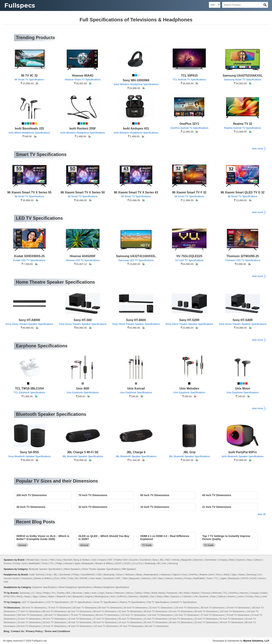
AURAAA (122, 597)
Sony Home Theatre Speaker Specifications (29, 324)
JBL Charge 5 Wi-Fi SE (83, 452)
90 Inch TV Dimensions (157, 626)
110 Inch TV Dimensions (106, 626)
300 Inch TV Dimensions (30, 615)
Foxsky (17, 563)
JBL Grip (189, 452)
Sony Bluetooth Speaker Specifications (29, 456)
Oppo (234, 575)
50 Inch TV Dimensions (156, 622)
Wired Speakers (72, 569)
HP (155, 578)
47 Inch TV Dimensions (105, 619)
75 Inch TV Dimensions (238, 615)
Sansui (109, 593)
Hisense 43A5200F (83, 256)
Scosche (134, 560)
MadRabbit (34, 563)
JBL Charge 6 (136, 452)
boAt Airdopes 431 (136, 128)
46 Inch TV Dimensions (54, 619)
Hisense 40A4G (83, 76)
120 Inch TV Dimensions (187, 608)
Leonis (240, 597)
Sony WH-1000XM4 (136, 80)
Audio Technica (37, 575)
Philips (59, 563)
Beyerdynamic (151, 575)
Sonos (44, 560)
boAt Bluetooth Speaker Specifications (243, 456)
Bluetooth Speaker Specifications (46, 569)
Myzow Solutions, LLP (256, 641)
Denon (120, 575)
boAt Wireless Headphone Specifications (83, 133)
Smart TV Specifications (106, 602)
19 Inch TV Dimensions (54, 626)
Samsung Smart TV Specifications (243, 80)
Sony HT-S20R (189, 320)
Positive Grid (121, 560)
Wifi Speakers (129, 569)
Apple (77, 563)
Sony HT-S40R (243, 320)
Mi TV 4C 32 (29, 76)
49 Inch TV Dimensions (231, 622)
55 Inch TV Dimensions (130, 619)
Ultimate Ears (32, 560)
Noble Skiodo (158, 593)
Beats (139, 575)
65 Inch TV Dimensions (85, 608)
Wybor (51, 597)
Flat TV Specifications (158, 602)
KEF (110, 560)
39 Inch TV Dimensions (105, 622)
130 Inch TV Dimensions (232, 611)
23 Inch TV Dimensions (29, 622)
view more (259, 149)
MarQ (226, 575)
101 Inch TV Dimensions (133, 615)
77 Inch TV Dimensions (29, 611)
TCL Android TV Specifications (189, 80)
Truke (71, 578)
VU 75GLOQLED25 (189, 256)
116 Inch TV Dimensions (187, 615)
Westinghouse (102, 597)
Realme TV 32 (243, 124)
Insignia (88, 597)
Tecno (219, 575)
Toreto (45, 563)
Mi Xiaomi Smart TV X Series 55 (29, 192)
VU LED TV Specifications (189, 260)
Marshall (68, 560)
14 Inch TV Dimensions (130, 622)
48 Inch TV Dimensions (181, 622)
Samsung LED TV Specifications (136, 260)
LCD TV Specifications (57, 602)
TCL (52, 563)
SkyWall (144, 597)
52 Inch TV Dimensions (130, 611)
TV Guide (147, 545)
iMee (167, 597)
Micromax (77, 593)
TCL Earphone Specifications (29, 392)
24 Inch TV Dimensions (29, 619)
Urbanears (165, 575)
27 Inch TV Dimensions (212, 615)
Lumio (264, 597)
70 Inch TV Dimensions (60, 608)
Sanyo (27, 597)
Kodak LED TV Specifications (29, 260)
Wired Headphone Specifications (75, 587)
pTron (140, 563)
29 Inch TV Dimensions (181, 619)
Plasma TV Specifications (132, 602)
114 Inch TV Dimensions (160, 615)
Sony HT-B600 (136, 320)
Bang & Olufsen (82, 560)
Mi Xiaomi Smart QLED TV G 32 (243, 192)
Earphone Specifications (44, 587)
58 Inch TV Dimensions (206, 611)
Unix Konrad (136, 388)
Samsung (173, 563)
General (22, 545)
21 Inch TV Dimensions (156, 619)
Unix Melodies (189, 388)
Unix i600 (83, 388)
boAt (24, 563)
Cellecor (258, 560)
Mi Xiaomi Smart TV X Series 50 (83, 192)
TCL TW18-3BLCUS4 (29, 388)
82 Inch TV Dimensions (80, 611)
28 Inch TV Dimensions (80, 622)
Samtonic (204, 597)
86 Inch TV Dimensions (54, 611)
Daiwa (43, 597)
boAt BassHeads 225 (29, 128)
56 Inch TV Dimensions (156, 611)
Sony (59, 560)
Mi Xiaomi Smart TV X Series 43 (136, 192)
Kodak (263, 593)
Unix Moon (243, 388)
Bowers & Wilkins (104, 563)
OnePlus (193, 575)
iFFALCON (9, 597)
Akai (257, 597)
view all (262, 514)
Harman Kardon (12, 578)
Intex (94, 593)
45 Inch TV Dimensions (80, 626)
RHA (64, 578)
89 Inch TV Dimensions (107, 615)
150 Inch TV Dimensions (56, 615)
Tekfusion (130, 575)
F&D (168, 560)
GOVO (118, 563)
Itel (69, 597)
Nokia (242, 575)
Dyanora (241, 560)
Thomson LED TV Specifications (243, 260)
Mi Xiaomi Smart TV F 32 (189, 192)
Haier (87, 593)
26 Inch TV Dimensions (54, 622)
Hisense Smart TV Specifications (83, 80)
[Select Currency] (215, 5)
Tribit (52, 560)
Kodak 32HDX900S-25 (29, 256)
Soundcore (145, 560)
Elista (232, 560)
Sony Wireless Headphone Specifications (136, 84)
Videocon (119, 593)
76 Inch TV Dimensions (82, 615)
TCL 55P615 (189, 76)
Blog (6, 631)
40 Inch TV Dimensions (136, 608)
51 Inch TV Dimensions (231, 619)
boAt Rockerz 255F (83, 128)
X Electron (187, 597)
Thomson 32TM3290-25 (243, 256)
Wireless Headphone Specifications (111, 587)
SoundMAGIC (88, 575)
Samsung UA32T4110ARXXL (136, 256)
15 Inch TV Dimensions (206, 619)
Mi (159, 563)
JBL (161, 560)
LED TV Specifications (33, 602)
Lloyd (101, 593)
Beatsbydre (88, 563)
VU (53, 593)
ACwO (127, 563)
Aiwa (249, 560)
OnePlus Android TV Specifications (189, 128)
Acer (113, 597)
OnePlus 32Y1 (189, 124)
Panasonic (27, 578)
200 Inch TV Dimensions (34, 608)
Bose (155, 560)
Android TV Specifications (184, 602)
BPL (69, 593)
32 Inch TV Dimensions (161, 608)
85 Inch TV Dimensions (213, 608)
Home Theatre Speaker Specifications (101, 569)
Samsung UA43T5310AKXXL (243, 76)
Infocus (129, 593)
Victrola (176, 560)
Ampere (102, 560)
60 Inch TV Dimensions (110, 608)
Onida (147, 593)
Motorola (217, 593)
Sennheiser (211, 560)
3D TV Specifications (81, 602)
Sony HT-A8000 (29, 320)
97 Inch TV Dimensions (131, 626)
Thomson (206, 593)
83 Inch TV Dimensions (181, 611)
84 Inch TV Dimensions (29, 626)
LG (133, 563)
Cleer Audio (95, 578)
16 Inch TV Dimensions (238, 608)
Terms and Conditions (57, 631)
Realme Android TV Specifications (243, 128)
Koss (184, 575)
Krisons (7, 563)
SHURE (84, 578)
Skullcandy (150, 563)
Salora (138, 593)
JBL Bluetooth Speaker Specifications (83, 456)
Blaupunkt (186, 560)
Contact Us (17, 631)
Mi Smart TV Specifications (29, 80)
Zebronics (198, 560)
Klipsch (177, 575)
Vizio (94, 560)
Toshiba (61, 593)
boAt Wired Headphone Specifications (29, 133)
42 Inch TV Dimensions (80, 619)
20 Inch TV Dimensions (206, 622)
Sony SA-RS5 (29, 452)
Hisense (68, 563)
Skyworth (61, 597)
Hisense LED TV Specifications (83, 260)
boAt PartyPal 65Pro (243, 452)
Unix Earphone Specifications (83, 392)
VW (196, 597)
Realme (203, 575)
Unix (164, 563)
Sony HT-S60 (83, 320)
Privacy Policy (34, 631)
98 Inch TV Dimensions (105, 611)
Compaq (223, 560)
